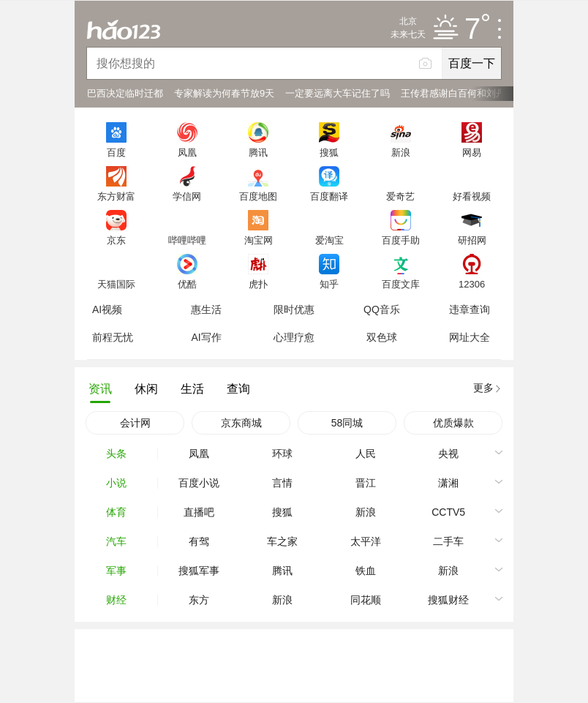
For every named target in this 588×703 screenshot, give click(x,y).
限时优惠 (294, 309)
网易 (472, 152)
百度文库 (401, 284)
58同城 (347, 423)
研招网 (472, 240)
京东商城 (241, 423)
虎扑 (258, 284)
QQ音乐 (382, 309)
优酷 (187, 284)
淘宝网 (259, 240)
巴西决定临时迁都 (125, 93)
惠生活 (206, 309)
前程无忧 (113, 337)
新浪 (401, 152)
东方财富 (116, 196)
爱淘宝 (329, 240)
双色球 (382, 337)
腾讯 (258, 152)
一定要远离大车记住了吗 (338, 93)
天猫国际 (116, 284)
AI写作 (206, 337)
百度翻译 (329, 196)
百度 (116, 152)
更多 (483, 388)
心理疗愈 (294, 337)
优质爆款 (453, 423)
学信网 (187, 196)
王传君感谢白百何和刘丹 (453, 93)
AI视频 (107, 309)
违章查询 (470, 309)
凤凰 (187, 152)
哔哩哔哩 (187, 240)
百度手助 (401, 240)
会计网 (135, 423)
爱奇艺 (400, 196)
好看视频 (472, 196)
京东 (116, 240)
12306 (472, 284)
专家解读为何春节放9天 (224, 93)
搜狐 (329, 152)
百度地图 (258, 196)
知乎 (329, 284)
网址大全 (470, 337)
